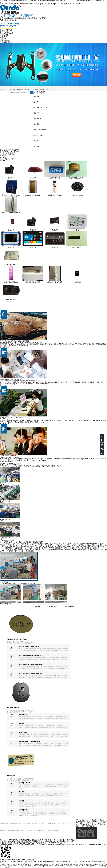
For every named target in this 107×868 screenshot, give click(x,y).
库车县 (96, 864)
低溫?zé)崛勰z (22, 823)
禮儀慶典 (23, 831)
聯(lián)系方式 (80, 4)
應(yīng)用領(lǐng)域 (6, 33)
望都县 (62, 866)
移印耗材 (36, 146)
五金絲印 (11, 230)
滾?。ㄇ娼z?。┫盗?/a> (8, 159)
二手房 (67, 866)
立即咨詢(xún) (5, 347)
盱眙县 (56, 864)
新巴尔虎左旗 (88, 864)
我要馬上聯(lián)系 (6, 462)
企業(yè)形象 (4, 35)
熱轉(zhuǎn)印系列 (40, 130)
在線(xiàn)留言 (5, 40)
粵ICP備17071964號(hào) (57, 843)
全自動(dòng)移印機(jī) (53, 831)
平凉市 (4, 866)
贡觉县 (88, 866)
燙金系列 (36, 113)
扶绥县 (2, 864)
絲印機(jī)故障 (23, 810)
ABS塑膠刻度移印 (11, 300)
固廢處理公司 (3, 831)
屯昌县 (83, 866)
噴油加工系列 (38, 135)
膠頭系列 (36, 124)
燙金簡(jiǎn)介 (23, 715)
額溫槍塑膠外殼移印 (55, 195)
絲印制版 (21, 801)
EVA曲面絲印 (77, 282)
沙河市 (35, 864)
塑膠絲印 (11, 178)
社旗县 (78, 866)
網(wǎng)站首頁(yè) (6, 29)
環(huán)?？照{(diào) (70, 823)
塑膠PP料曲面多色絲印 (33, 282)
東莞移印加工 (12, 89)
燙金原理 (21, 792)
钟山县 (51, 864)
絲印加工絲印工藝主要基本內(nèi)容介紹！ (31, 664)
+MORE (3, 160)
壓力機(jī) (28, 823)
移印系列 (36, 96)
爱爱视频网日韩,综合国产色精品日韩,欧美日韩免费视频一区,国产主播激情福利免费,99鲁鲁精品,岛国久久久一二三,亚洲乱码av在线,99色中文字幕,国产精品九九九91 (53, 862)
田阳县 (18, 864)
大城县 (57, 866)
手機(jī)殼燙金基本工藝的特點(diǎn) (29, 742)
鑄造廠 (49, 823)
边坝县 (13, 864)
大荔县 (46, 866)
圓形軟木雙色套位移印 (77, 178)
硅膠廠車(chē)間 (5, 519)
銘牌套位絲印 (77, 247)
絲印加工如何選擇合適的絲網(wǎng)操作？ (31, 673)
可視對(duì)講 (61, 823)
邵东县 (10, 866)
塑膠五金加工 (51, 89)
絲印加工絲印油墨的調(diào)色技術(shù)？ (31, 655)
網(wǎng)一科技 (69, 840)
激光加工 (54, 823)
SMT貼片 (45, 831)
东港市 (7, 864)
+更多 (2, 484)
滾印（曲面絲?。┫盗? (41, 107)
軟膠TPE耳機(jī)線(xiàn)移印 (11, 213)
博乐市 (52, 866)
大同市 (41, 866)
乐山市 (2, 867)
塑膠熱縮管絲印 (55, 178)
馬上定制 (3, 385)
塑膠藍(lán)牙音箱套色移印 (11, 195)
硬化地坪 (18, 831)
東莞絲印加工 (20, 89)
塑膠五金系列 (38, 119)
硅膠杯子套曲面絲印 (11, 282)
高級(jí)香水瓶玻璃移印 (33, 195)
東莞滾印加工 (28, 89)
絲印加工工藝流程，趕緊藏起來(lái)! (29, 646)
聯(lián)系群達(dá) (6, 42)
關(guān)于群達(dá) (6, 30)
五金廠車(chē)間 (5, 501)
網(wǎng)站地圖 (66, 4)
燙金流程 (21, 724)
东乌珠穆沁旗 (101, 866)
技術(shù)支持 (69, 606)
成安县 (20, 866)
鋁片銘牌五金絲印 (11, 265)
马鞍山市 (29, 864)
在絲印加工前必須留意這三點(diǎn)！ (18, 639)
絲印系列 (36, 102)
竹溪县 (46, 864)
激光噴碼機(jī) (14, 823)
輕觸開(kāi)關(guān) (5, 823)
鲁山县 (101, 864)
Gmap (73, 841)
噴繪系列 (36, 141)
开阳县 (81, 864)
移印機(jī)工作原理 (24, 783)
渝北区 (7, 867)
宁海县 (61, 864)
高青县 (75, 864)
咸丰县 (40, 864)
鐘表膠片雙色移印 (77, 195)
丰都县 (25, 866)
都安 (66, 864)
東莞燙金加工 (35, 89)
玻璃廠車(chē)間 (5, 537)
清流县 (31, 866)
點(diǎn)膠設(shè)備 (36, 823)
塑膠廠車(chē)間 (5, 483)
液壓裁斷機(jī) (38, 831)
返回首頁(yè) (52, 4)
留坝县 (70, 864)
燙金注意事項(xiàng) (13, 707)
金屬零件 (44, 823)
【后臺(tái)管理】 (64, 841)
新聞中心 (3, 38)
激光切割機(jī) (30, 831)
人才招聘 (3, 39)
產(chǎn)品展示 (5, 32)
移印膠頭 (33, 178)
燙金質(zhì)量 (11, 776)
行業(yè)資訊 (4, 36)
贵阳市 (36, 866)
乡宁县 (72, 866)
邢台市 (23, 864)
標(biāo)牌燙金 (23, 733)
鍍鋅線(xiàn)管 (11, 831)
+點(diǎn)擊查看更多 (27, 551)
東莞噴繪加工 (42, 89)
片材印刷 (77, 230)
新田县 (15, 866)
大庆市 (93, 866)
